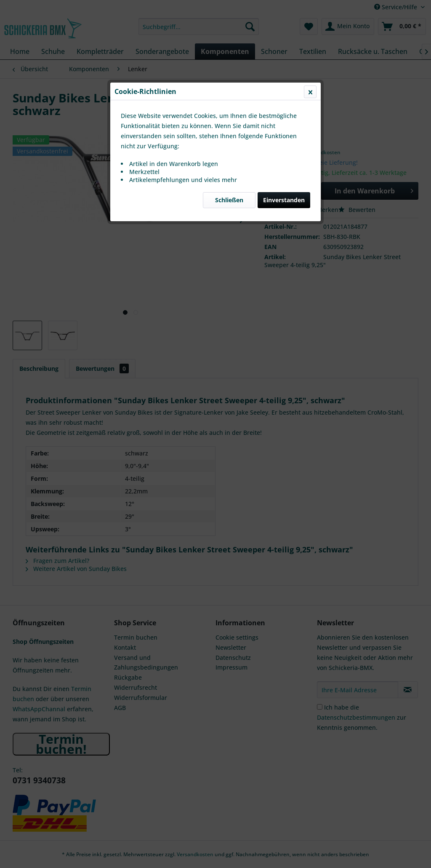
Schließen (229, 200)
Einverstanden (284, 200)
